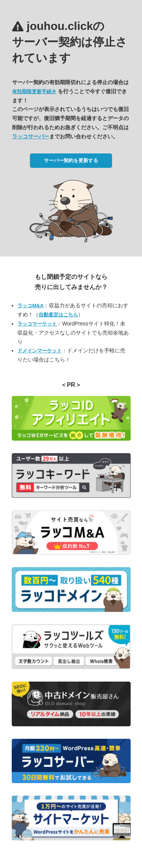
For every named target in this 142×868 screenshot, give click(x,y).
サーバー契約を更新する (71, 160)
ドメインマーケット (40, 351)
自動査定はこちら (58, 315)
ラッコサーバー (31, 136)
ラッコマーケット (37, 324)
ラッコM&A (30, 306)
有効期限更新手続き (34, 91)
